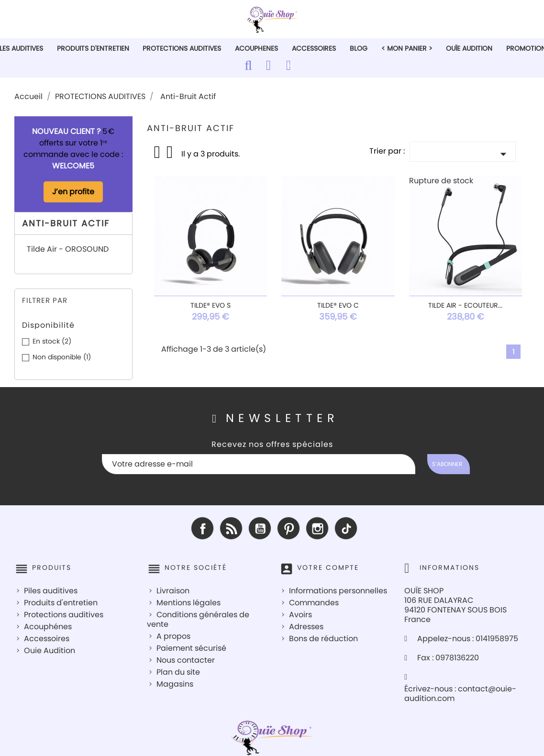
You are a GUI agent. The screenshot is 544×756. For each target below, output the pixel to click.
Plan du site (178, 672)
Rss (231, 528)
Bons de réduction (323, 639)
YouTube (260, 528)
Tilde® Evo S (211, 305)
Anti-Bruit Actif (66, 223)
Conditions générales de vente (198, 619)
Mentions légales (189, 603)
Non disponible (62, 357)
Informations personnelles (338, 591)
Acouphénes (48, 627)
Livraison (173, 591)
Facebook (202, 528)
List (170, 155)
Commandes (314, 603)
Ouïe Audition (469, 48)
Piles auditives (51, 591)
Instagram (317, 528)
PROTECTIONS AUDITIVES (182, 48)
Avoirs (300, 615)
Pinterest (289, 528)
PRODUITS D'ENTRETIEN (93, 48)
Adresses (306, 627)
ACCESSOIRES (314, 48)
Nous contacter (186, 660)
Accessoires (47, 639)
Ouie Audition (50, 650)
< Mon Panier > (407, 48)
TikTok (346, 528)
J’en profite (73, 192)
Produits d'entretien (61, 603)
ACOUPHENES (256, 48)
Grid (158, 152)
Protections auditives (64, 615)
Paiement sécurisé (191, 648)
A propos (173, 636)
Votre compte (328, 567)
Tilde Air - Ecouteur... (465, 305)
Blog (359, 48)
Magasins (175, 684)
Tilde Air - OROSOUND (68, 250)
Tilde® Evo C (338, 305)
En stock (52, 341)
